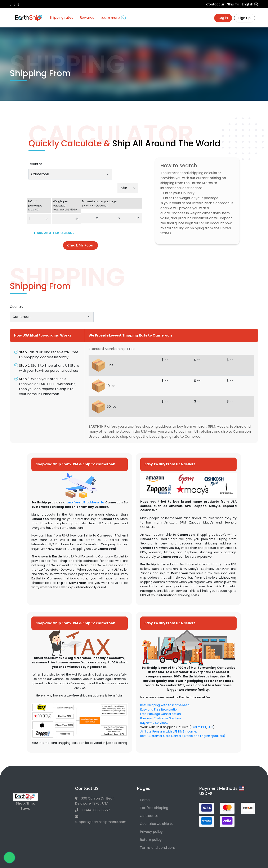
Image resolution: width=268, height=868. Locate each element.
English (250, 4)
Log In (223, 18)
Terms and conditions (158, 848)
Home (145, 800)
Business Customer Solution (161, 718)
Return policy (151, 840)
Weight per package (67, 206)
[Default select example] (128, 188)
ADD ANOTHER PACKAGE (54, 233)
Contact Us (149, 816)
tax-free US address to (85, 502)
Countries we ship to (157, 824)
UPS (211, 727)
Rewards (87, 17)
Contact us (215, 4)
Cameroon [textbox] (40, 174)
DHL (204, 727)
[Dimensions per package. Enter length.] (87, 218)
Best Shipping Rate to (165, 705)
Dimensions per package (111, 203)
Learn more (113, 18)
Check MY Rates (81, 245)
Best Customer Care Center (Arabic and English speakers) (183, 736)
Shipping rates (61, 17)
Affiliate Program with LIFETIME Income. (169, 731)
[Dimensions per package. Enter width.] (108, 218)
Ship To (233, 4)
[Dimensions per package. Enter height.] (129, 218)
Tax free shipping (154, 808)
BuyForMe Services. (154, 723)
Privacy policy (151, 832)
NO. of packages (39, 206)
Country (35, 164)
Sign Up (245, 18)
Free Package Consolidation (161, 714)
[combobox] (70, 174)
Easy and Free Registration (159, 709)
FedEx (196, 727)
